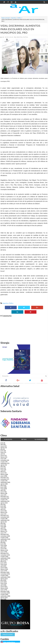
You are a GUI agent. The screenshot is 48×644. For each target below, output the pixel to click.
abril (2, 444)
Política (19, 18)
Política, (26, 37)
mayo (2, 452)
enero (2, 459)
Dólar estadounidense (9, 642)
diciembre (3, 478)
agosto (2, 448)
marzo (2, 446)
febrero (3, 457)
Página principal (6, 18)
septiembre (4, 463)
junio (2, 443)
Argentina (14, 18)
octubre (3, 462)
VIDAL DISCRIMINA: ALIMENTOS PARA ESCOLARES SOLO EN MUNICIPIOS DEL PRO (20, 29)
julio (2, 449)
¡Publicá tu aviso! (8, 634)
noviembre (4, 460)
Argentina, (20, 37)
